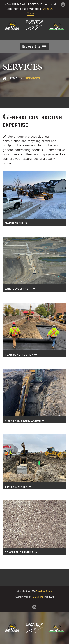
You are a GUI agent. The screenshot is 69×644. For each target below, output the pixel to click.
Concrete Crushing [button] (19, 553)
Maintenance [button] (14, 223)
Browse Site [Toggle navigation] (35, 47)
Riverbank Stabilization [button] (23, 421)
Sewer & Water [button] (16, 487)
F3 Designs (38, 597)
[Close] (63, 5)
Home (10, 78)
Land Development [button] (18, 289)
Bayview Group (44, 591)
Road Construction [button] (19, 355)
